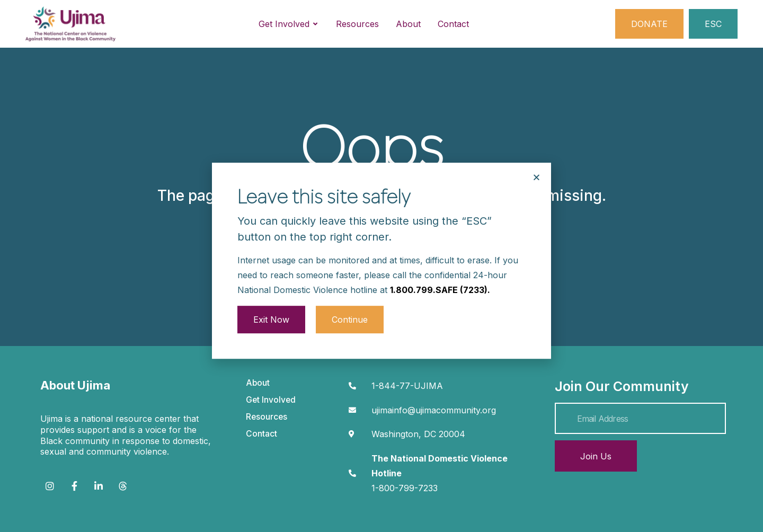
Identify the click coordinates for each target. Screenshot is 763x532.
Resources (267, 417)
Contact (261, 434)
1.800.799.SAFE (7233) (439, 270)
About (258, 383)
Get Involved (271, 400)
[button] (536, 158)
